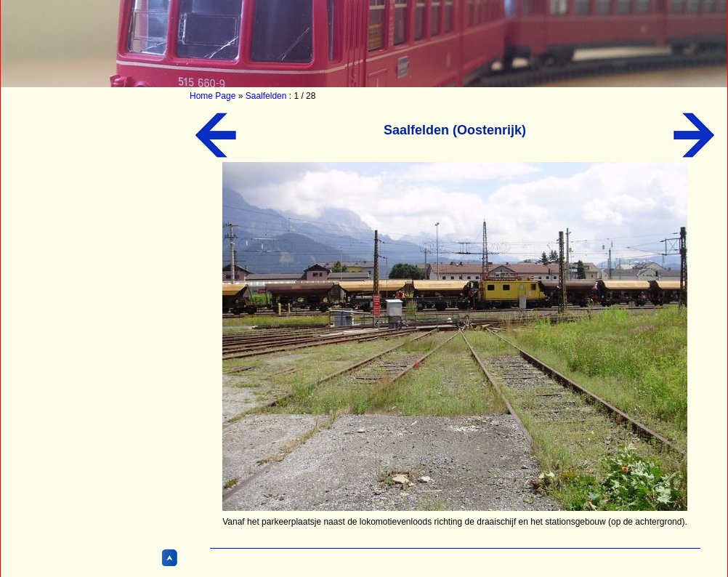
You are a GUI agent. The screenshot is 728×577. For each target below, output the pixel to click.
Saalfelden (266, 96)
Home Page (213, 96)
